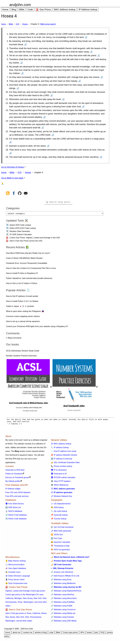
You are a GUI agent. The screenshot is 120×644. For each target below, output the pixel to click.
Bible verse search (48, 24)
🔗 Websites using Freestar (62, 618)
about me (16, 633)
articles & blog (41, 633)
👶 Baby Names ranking (16, 562)
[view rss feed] (8, 194)
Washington (28, 603)
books (89, 633)
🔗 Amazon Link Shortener (62, 573)
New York (38, 599)
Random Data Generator (20, 232)
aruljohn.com (20, 5)
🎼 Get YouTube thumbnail (62, 528)
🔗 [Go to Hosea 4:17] (48, 146)
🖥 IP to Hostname (59, 471)
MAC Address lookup (65, 9)
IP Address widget (13, 490)
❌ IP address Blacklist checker (64, 456)
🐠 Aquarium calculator (61, 543)
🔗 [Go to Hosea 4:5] (21, 63)
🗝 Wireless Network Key (61, 497)
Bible (22, 9)
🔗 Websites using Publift (62, 607)
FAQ (102, 633)
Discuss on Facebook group (17, 478)
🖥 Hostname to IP (59, 475)
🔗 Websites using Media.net (63, 614)
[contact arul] (26, 194)
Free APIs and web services (17, 497)
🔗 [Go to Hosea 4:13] (44, 117)
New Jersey (28, 599)
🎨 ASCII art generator (60, 551)
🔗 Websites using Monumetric (64, 599)
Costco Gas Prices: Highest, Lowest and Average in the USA (35, 239)
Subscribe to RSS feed (15, 471)
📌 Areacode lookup (59, 516)
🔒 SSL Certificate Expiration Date (65, 463)
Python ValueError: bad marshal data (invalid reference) (29, 279)
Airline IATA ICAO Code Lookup (23, 229)
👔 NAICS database (14, 512)
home (4, 24)
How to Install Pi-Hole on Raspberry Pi (22, 274)
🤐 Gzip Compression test (16, 584)
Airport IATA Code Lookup (20, 226)
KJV (18, 24)
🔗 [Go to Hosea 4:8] (80, 81)
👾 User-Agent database (16, 569)
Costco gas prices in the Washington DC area (24, 595)
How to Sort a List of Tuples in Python (22, 284)
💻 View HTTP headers (61, 482)
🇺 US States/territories (61, 505)
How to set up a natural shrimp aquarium (23, 322)
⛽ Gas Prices (43, 9)
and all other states (24, 622)
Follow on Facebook (14, 475)
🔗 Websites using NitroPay (62, 595)
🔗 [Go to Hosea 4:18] (10, 153)
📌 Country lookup (59, 520)
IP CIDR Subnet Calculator (21, 235)
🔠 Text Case (56, 539)
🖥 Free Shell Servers (15, 505)
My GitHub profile (13, 482)
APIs (82, 633)
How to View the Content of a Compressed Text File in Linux (31, 269)
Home (5, 9)
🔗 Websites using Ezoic (61, 580)
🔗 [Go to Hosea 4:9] (18, 88)
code (51, 633)
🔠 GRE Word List (13, 508)
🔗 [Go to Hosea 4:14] (43, 128)
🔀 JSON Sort (57, 536)
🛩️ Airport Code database (16, 516)
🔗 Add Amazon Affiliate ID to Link (65, 577)
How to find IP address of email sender (22, 297)
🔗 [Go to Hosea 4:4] (99, 56)
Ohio (45, 599)
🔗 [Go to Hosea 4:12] (83, 107)
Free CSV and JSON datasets (18, 493)
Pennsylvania (11, 603)
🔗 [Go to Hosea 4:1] (86, 37)
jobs (96, 633)
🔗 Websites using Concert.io (63, 610)
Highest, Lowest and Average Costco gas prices (25, 592)
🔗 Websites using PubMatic (63, 603)
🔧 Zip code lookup (59, 512)
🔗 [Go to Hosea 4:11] (63, 99)
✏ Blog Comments (14, 339)
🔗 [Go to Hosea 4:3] (91, 52)
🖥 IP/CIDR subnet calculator (63, 478)
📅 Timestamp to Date (60, 547)
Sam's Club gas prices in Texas (18, 614)
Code (30, 9)
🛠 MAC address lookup (61, 445)
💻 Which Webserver (60, 486)
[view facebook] (14, 194)
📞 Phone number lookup (61, 467)
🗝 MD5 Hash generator (61, 532)
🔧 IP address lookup (60, 448)
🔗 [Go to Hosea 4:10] (52, 95)
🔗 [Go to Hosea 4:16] (10, 142)
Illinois (44, 614)
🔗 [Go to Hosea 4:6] (22, 73)
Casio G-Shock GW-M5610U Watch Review (24, 259)
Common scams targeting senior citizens (23, 317)
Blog (14, 9)
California (9, 599)
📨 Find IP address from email (63, 452)
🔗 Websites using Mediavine (63, 584)
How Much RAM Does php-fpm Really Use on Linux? (28, 254)
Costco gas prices (70, 633)
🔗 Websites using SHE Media (64, 622)
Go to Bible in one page (12, 178)
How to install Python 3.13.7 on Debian (22, 302)
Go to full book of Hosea (12, 167)
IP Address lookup (88, 9)
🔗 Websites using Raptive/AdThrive (66, 592)
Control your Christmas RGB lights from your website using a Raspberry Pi (37, 327)
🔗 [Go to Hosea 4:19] (101, 157)
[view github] (20, 194)
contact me (28, 633)
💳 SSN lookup (57, 508)
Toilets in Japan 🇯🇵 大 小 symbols (20, 307)
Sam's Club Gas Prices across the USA (26, 242)
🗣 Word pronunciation (15, 565)
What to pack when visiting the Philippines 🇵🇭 (25, 312)
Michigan (18, 599)
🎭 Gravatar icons (13, 573)
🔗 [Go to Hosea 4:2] (25, 44)
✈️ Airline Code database (16, 520)
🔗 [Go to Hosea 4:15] (53, 135)
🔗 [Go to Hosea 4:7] (102, 77)
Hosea (25, 24)
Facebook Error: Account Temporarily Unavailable (27, 264)
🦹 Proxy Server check (15, 580)
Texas (20, 603)
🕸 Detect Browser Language (18, 577)
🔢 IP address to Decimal (61, 460)
